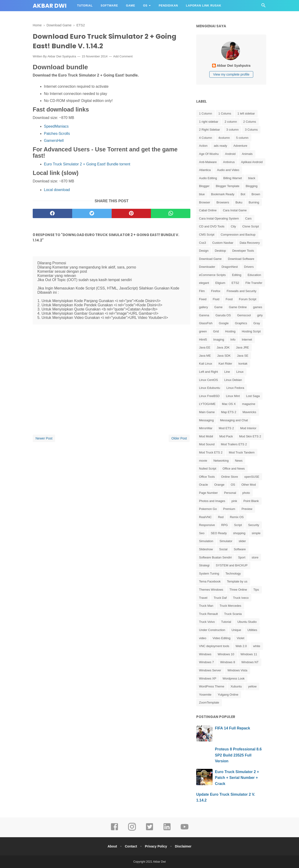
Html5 (203, 340)
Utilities (252, 630)
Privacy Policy (156, 846)
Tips (256, 590)
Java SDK (224, 356)
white (257, 646)
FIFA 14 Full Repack (233, 728)
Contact (130, 846)
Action (203, 146)
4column (224, 138)
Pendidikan (168, 6)
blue (202, 194)
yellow (252, 686)
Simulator (226, 541)
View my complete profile (231, 74)
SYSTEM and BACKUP (232, 565)
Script (238, 525)
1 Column (206, 113)
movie (203, 461)
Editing (237, 275)
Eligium (220, 283)
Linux (240, 372)
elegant (204, 283)
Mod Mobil (206, 436)
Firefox (216, 291)
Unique (236, 630)
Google (224, 323)
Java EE (205, 347)
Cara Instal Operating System (219, 218)
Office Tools (207, 477)
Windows (205, 654)
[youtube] (185, 830)
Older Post (179, 439)
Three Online (238, 590)
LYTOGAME (207, 404)
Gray (257, 323)
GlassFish (206, 323)
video (203, 638)
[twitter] (92, 214)
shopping (239, 533)
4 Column (206, 138)
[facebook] (52, 214)
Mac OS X (229, 404)
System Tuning (209, 573)
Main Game (207, 412)
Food (229, 299)
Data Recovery (250, 243)
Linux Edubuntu (210, 388)
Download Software (241, 259)
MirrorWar (206, 428)
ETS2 (235, 283)
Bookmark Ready (223, 194)
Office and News (234, 469)
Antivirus (229, 162)
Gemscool (244, 315)
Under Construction (212, 630)
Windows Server (210, 670)
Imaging (219, 340)
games (258, 307)
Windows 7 (206, 662)
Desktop (220, 251)
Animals (247, 154)
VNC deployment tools (214, 646)
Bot (243, 194)
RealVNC (205, 517)
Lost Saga (253, 396)
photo (246, 493)
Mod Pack (226, 436)
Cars (248, 218)
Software (109, 6)
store (255, 557)
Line (227, 372)
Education (254, 275)
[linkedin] (167, 830)
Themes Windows (211, 590)
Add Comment (123, 58)
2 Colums (250, 122)
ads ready (220, 146)
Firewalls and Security (241, 291)
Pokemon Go (208, 509)
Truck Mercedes (230, 606)
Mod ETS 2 (226, 428)
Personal (230, 493)
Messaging (206, 420)
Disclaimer (185, 846)
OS (145, 6)
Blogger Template (228, 186)
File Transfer (254, 283)
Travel (203, 598)
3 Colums (251, 130)
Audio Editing (208, 178)
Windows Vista (237, 670)
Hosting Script (251, 331)
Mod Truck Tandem (242, 452)
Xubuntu (236, 686)
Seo (202, 533)
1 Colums (225, 113)
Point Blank (251, 501)
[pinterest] (131, 214)
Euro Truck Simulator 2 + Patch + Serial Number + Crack (237, 778)
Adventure (240, 146)
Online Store (229, 477)
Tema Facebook (210, 581)
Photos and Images (212, 501)
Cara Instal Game (235, 210)
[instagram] (132, 830)
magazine (249, 404)
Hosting (230, 331)
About (111, 846)
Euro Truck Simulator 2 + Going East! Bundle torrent (87, 165)
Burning (254, 202)
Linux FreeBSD (209, 396)
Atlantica (205, 170)
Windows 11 (249, 654)
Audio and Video (228, 170)
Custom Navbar (223, 243)
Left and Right (208, 372)
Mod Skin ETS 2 (250, 436)
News (239, 461)
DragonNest (230, 267)
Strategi (204, 565)
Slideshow (206, 549)
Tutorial (85, 6)
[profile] (231, 60)
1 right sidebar (209, 122)
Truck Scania (233, 614)
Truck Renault (208, 614)
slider (242, 541)
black (252, 178)
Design (204, 251)
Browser (205, 202)
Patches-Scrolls (57, 134)
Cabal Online (208, 210)
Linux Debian (233, 380)
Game (130, 6)
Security (254, 525)
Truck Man (206, 606)
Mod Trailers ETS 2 (234, 444)
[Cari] (263, 7)
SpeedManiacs (56, 127)
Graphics (241, 323)
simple (256, 533)
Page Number (208, 493)
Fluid (216, 299)
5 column (242, 138)
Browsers (223, 202)
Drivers (249, 267)
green (203, 331)
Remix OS (237, 517)
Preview (247, 509)
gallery (203, 307)
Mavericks (249, 412)
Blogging (252, 186)
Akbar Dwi (50, 6)
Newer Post (44, 439)
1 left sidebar (246, 113)
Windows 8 (228, 662)
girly (260, 315)
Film (202, 291)
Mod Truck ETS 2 (211, 452)
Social (223, 549)
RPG (224, 525)
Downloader (207, 267)
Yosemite (205, 695)
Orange (219, 485)
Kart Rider (225, 364)
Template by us (237, 581)
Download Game (210, 259)
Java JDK (223, 347)
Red (221, 517)
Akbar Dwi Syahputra (62, 58)
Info (233, 340)
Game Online (238, 307)
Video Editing (221, 638)
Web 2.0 (241, 646)
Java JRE (242, 347)
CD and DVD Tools (212, 226)
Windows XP (208, 678)
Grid (216, 331)
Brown (256, 194)
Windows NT (250, 662)
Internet (247, 340)
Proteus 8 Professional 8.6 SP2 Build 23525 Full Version (238, 755)
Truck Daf (220, 598)
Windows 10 (226, 654)
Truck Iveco (241, 598)
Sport (242, 557)
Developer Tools (243, 251)
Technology (233, 573)
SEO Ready (219, 533)
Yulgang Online (228, 695)
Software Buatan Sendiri (215, 557)
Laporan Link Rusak (204, 6)
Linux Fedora (235, 388)
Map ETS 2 (229, 412)
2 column (231, 122)
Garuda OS (223, 315)
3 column (233, 130)
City (233, 226)
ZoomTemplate (209, 702)
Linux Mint (233, 396)
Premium (229, 509)
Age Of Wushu (209, 154)
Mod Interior (248, 428)
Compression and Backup (238, 235)
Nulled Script (208, 469)
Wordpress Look (234, 678)
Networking (221, 461)
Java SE (242, 356)
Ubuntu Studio (247, 622)
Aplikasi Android (252, 162)
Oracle (203, 485)
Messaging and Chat (234, 420)
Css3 (203, 243)
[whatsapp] (171, 214)
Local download (57, 191)
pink (234, 501)
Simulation (206, 541)
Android (230, 154)
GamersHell (54, 141)
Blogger (204, 186)
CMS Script (207, 235)
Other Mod (248, 485)
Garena (204, 315)
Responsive (207, 525)
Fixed (203, 299)
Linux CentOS (208, 380)
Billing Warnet (233, 178)
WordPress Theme (212, 686)
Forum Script (248, 299)
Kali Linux (206, 364)
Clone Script (251, 226)
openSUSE (252, 477)
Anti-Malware (208, 162)
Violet (240, 638)
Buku (239, 202)
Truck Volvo (207, 622)
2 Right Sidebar (210, 130)
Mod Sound (207, 444)
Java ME (205, 356)
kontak (243, 364)
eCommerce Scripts (212, 275)
